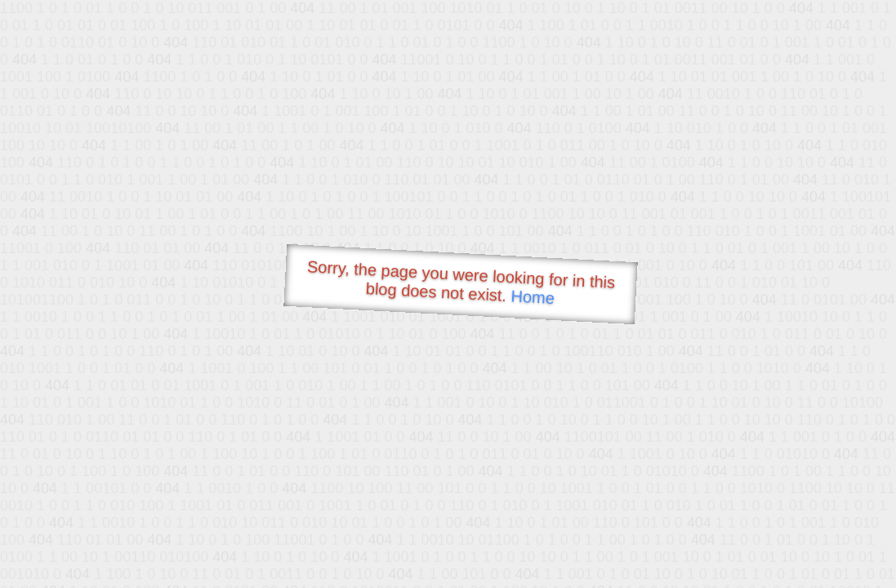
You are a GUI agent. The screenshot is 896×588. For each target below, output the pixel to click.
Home (533, 297)
